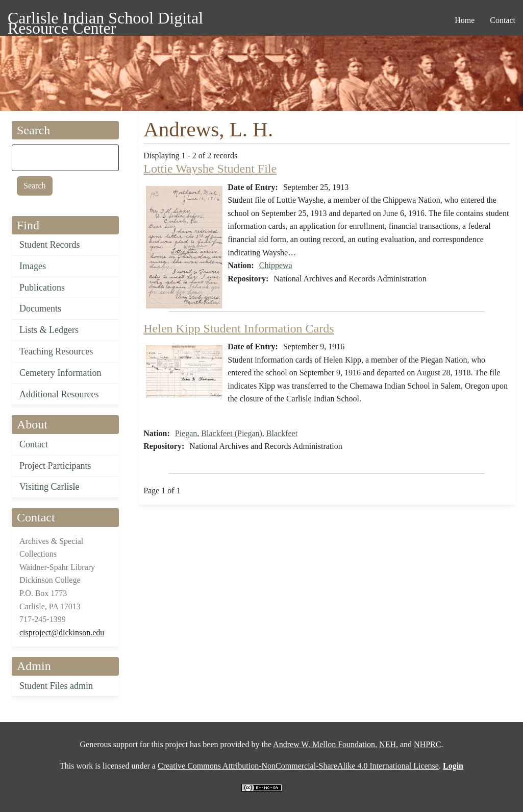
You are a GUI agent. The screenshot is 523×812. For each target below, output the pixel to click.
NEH (388, 744)
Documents (40, 308)
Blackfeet (282, 433)
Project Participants (55, 466)
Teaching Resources (56, 351)
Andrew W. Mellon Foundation (324, 744)
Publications (42, 288)
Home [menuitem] (465, 20)
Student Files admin (56, 686)
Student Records (50, 245)
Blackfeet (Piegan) (232, 433)
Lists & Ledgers (49, 330)
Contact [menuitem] (503, 20)
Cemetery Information (60, 373)
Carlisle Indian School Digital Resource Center (105, 20)
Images (33, 266)
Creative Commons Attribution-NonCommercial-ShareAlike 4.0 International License (298, 766)
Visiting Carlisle (49, 487)
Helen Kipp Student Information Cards (239, 328)
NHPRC (427, 744)
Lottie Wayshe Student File (210, 169)
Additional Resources (59, 394)
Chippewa (276, 265)
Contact (34, 444)
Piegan (186, 433)
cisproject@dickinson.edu (62, 632)
